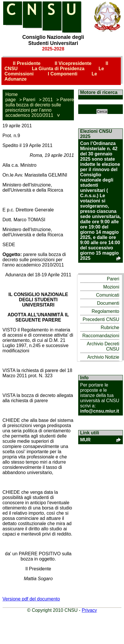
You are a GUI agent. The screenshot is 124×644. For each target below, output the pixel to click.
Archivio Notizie (103, 357)
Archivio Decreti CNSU (103, 346)
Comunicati (107, 295)
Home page (12, 97)
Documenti (108, 303)
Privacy (89, 610)
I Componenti (63, 74)
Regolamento (105, 311)
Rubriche (110, 328)
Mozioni (111, 287)
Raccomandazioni (101, 336)
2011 (48, 100)
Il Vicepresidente (73, 63)
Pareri (29, 100)
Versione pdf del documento (31, 599)
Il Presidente (27, 63)
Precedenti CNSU (101, 319)
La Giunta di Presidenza (58, 69)
